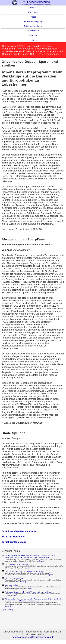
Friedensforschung (33, 26)
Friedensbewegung (33, 22)
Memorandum (33, 31)
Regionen (33, 35)
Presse (33, 17)
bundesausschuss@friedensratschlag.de (33, 637)
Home (33, 8)
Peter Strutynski (25, 49)
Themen (33, 40)
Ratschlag (33, 12)
